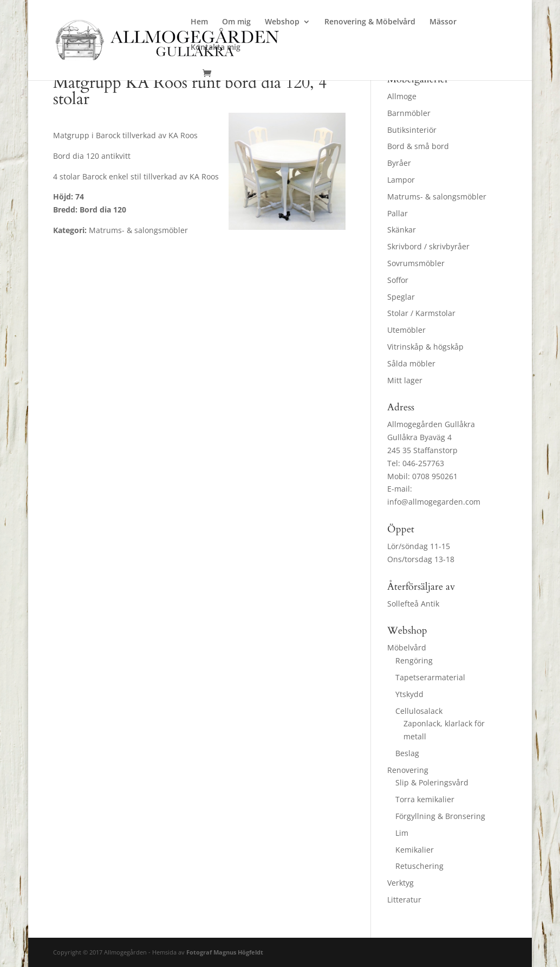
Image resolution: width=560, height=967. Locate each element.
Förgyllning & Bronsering (440, 816)
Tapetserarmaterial (430, 677)
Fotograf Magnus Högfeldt (225, 952)
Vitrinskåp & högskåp (425, 347)
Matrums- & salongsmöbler (437, 196)
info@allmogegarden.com (434, 502)
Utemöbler (406, 330)
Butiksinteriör (412, 130)
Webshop (282, 22)
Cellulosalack (419, 711)
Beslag (407, 753)
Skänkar (402, 230)
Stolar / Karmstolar (421, 313)
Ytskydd (409, 694)
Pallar (398, 213)
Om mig (236, 22)
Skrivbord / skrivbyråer (428, 246)
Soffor (398, 280)
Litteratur (404, 900)
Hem (199, 22)
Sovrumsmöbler (416, 263)
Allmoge (402, 96)
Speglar (401, 297)
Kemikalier (415, 850)
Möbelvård (407, 647)
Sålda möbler (411, 363)
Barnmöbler (409, 113)
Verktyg (401, 883)
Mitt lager (405, 380)
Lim (402, 833)
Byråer (399, 163)
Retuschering (419, 866)
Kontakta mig (216, 48)
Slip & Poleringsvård (432, 782)
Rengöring (414, 660)
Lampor (401, 180)
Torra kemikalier (425, 799)
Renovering (408, 770)
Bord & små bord (418, 146)
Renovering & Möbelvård (370, 22)
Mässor (443, 22)
